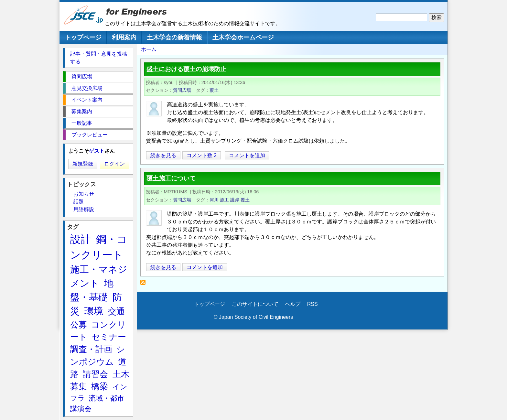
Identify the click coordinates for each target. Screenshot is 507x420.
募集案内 (82, 111)
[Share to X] (425, 156)
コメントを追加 (247, 155)
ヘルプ (293, 304)
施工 (224, 200)
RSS (313, 304)
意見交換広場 (87, 88)
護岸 (235, 200)
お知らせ (84, 194)
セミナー (109, 337)
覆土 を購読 (145, 284)
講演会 (81, 409)
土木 (121, 374)
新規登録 (83, 164)
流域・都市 (106, 398)
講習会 (95, 374)
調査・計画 (91, 349)
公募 (79, 325)
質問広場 (182, 90)
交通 (116, 311)
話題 (79, 202)
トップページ (83, 37)
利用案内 (124, 37)
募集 (79, 386)
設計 (81, 239)
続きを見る (163, 155)
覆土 (214, 90)
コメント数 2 (202, 155)
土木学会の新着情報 (174, 37)
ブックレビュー (90, 135)
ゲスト (97, 151)
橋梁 (100, 386)
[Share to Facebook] (434, 156)
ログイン (114, 164)
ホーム (149, 49)
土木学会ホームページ (243, 37)
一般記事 (82, 123)
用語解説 (84, 209)
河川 (214, 200)
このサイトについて (255, 304)
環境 (94, 311)
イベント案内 (87, 100)
